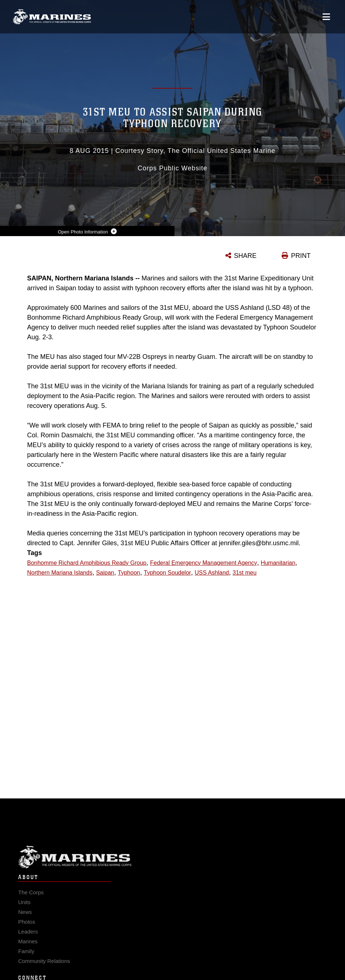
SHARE (245, 256)
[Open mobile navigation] (326, 17)
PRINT (301, 256)
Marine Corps (172, 864)
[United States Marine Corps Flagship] (52, 17)
